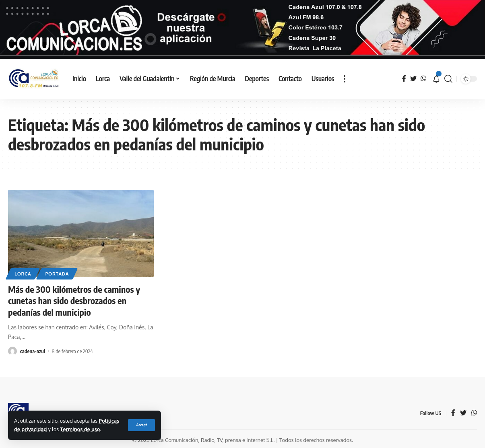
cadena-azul (33, 351)
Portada (57, 274)
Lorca (23, 274)
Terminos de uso (80, 429)
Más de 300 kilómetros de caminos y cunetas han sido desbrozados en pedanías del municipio (74, 300)
